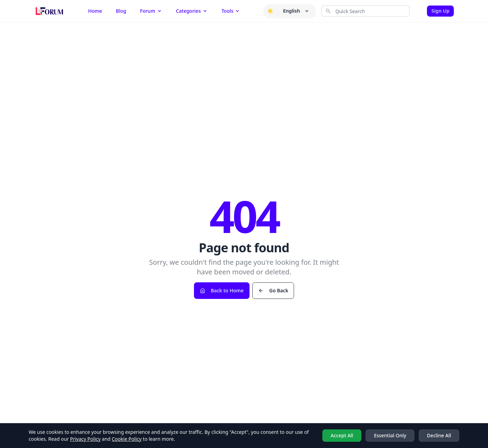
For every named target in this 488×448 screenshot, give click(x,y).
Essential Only (390, 435)
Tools (231, 11)
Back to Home (222, 290)
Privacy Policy (85, 439)
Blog (121, 11)
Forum (151, 11)
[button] (270, 11)
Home (95, 11)
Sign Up (440, 11)
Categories (192, 11)
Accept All (342, 435)
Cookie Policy (127, 439)
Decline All (439, 435)
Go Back (273, 290)
